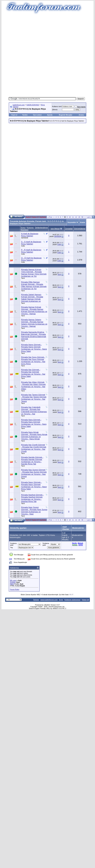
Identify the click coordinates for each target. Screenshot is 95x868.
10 (70, 217)
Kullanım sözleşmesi (72, 600)
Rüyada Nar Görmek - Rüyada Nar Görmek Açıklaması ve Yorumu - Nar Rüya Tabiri (33, 373)
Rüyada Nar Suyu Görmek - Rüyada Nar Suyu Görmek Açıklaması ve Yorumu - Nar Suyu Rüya (33, 360)
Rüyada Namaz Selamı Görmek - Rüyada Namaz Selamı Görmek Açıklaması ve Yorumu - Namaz (34, 323)
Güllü (23, 246)
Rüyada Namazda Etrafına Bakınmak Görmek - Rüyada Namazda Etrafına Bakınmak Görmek (34, 335)
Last (89, 217)
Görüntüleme (80, 229)
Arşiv (61, 600)
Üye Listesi (37, 115)
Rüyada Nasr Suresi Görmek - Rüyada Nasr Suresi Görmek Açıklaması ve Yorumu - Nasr (34, 511)
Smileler (13, 582)
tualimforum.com (19, 105)
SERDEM (25, 238)
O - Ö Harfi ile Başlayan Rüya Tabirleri (31, 259)
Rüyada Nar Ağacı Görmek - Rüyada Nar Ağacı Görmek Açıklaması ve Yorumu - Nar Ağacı (33, 385)
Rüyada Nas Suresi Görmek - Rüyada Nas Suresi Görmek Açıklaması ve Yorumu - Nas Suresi (34, 473)
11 (73, 217)
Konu (23, 228)
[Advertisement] (48, 35)
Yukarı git (85, 600)
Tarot (23, 278)
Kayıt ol (14, 115)
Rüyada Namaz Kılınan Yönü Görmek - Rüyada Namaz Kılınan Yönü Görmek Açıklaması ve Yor (34, 273)
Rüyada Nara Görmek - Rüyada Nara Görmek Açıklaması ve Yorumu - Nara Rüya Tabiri (34, 423)
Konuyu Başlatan (27, 229)
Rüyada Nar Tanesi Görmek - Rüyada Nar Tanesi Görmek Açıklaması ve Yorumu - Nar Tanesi (34, 398)
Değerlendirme (41, 228)
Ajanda (50, 115)
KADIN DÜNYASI (33, 105)
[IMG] (12, 584)
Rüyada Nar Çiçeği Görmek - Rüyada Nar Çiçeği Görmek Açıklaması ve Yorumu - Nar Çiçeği (34, 448)
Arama (81, 115)
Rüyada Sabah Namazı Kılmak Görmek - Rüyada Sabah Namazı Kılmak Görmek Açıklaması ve (32, 298)
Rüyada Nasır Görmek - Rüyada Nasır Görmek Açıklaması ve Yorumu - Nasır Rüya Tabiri (34, 486)
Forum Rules (15, 589)
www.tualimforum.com (49, 600)
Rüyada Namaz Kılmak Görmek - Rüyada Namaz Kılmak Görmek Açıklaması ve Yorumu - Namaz (34, 310)
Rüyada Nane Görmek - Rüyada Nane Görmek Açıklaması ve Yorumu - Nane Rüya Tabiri (34, 348)
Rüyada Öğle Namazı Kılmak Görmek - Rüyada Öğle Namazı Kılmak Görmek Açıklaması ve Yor (34, 285)
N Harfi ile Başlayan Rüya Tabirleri (30, 235)
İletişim (36, 600)
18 (79, 217)
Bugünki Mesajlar (66, 115)
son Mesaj (55, 229)
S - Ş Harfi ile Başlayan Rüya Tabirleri (31, 243)
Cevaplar (69, 229)
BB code (13, 580)
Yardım (25, 115)
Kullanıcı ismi (57, 106)
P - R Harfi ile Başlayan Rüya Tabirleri (31, 251)
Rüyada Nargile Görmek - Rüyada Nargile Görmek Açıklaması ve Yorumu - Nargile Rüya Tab (32, 461)
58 (82, 217)
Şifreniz (55, 110)
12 (76, 217)
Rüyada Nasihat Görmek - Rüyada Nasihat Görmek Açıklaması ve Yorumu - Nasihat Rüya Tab (32, 498)
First (50, 217)
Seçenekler (72, 222)
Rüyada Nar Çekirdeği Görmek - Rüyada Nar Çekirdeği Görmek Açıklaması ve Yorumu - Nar (34, 411)
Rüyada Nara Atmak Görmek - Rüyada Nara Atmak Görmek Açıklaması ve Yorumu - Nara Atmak (34, 436)
